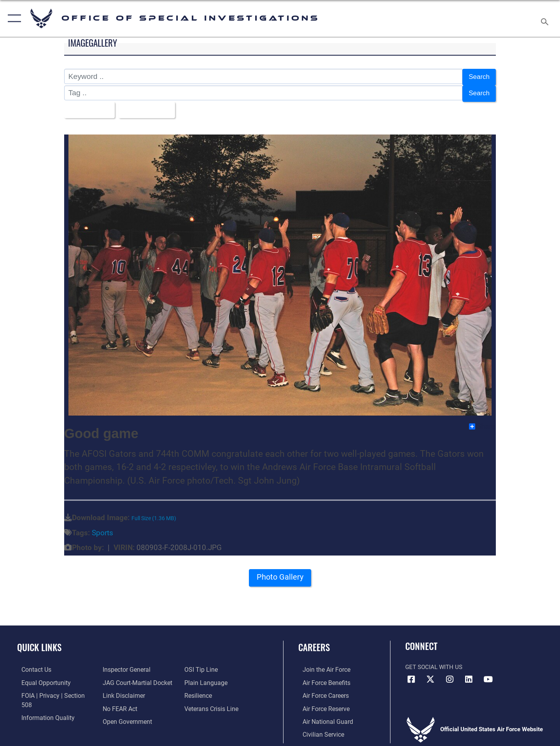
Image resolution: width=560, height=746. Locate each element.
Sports (102, 528)
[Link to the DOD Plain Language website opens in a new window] (205, 665)
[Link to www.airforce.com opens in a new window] (321, 665)
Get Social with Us (434, 662)
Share (482, 422)
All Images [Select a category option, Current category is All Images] (89, 106)
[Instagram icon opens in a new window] (450, 675)
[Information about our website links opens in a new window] (122, 678)
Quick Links (39, 643)
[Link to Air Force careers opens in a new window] (321, 690)
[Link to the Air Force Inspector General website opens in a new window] (40, 716)
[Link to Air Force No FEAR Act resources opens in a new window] (118, 690)
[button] (13, 18)
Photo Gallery (280, 575)
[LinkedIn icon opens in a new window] (469, 675)
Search (478, 76)
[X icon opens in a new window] (430, 675)
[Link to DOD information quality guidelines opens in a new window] (42, 703)
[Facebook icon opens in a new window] (411, 675)
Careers (314, 643)
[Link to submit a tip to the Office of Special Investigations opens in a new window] (117, 716)
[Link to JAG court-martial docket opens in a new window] (135, 665)
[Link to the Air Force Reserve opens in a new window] (321, 703)
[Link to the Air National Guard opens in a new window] (322, 716)
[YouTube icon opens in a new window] (488, 675)
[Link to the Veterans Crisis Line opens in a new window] (212, 690)
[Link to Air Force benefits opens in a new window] (321, 678)
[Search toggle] (546, 18)
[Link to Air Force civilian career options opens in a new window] (318, 729)
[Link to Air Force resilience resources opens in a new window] (199, 678)
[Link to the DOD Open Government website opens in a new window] (125, 703)
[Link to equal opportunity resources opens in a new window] (40, 678)
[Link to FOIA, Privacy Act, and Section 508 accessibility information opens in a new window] (53, 690)
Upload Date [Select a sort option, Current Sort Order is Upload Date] (151, 106)
